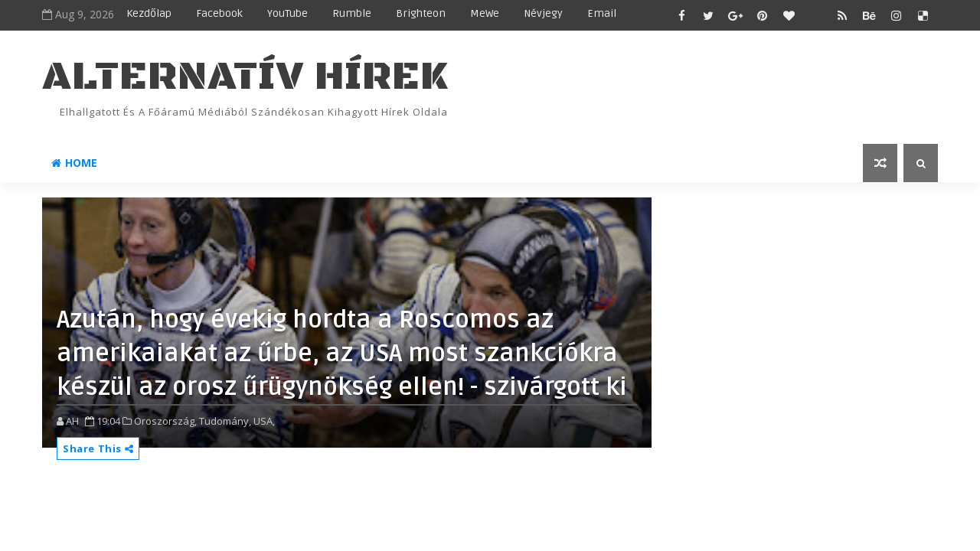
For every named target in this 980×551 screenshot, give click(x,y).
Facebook (219, 13)
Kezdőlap (149, 13)
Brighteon (421, 13)
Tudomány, (225, 421)
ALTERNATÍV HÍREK (245, 77)
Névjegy (543, 13)
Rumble (352, 13)
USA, (264, 421)
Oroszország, (165, 421)
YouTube (287, 13)
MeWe (485, 13)
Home (74, 163)
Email (602, 13)
